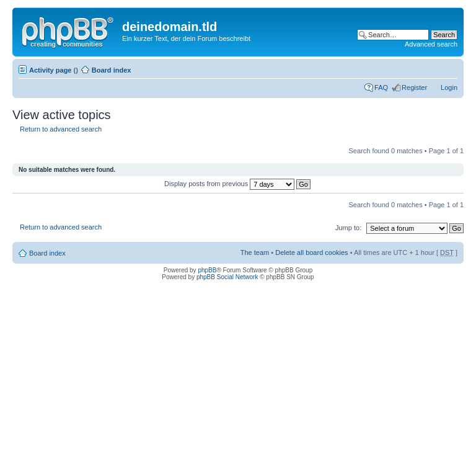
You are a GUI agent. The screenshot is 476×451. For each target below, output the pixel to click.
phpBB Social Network (227, 277)
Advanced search (431, 44)
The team (255, 252)
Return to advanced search (61, 129)
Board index (112, 70)
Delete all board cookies (311, 252)
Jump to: (348, 228)
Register (414, 87)
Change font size (448, 68)
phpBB (207, 270)
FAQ (381, 87)
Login (449, 87)
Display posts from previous (237, 184)
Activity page (50, 70)
